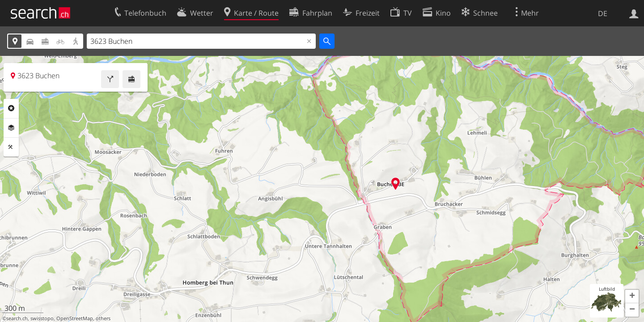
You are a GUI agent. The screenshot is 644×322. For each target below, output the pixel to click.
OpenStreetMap (75, 318)
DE (603, 13)
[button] (632, 297)
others (103, 318)
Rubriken (11, 108)
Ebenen (11, 128)
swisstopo (42, 318)
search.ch (17, 318)
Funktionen (11, 147)
